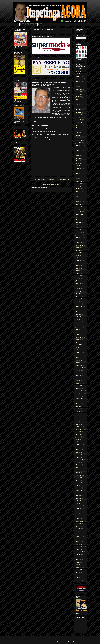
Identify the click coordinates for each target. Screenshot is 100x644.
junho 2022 (78, 191)
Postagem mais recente (38, 179)
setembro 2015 (79, 399)
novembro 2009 (79, 577)
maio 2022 (78, 194)
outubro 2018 (79, 304)
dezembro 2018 (79, 299)
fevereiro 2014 (79, 447)
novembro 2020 (79, 240)
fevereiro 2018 (79, 324)
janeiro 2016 (79, 388)
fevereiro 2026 (79, 79)
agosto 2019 (79, 278)
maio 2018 (78, 317)
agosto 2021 (79, 217)
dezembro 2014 (79, 422)
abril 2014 (78, 442)
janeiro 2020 (79, 266)
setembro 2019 (79, 276)
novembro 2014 (79, 424)
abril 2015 (78, 411)
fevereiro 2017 (79, 355)
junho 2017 (78, 345)
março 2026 (78, 76)
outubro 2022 (79, 181)
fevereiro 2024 (79, 140)
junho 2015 (78, 406)
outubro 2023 (79, 151)
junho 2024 (78, 130)
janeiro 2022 (79, 204)
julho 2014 (78, 434)
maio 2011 (78, 531)
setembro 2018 (79, 306)
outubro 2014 (79, 427)
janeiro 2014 (79, 450)
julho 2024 (78, 128)
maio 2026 (78, 71)
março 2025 (78, 107)
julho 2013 (78, 465)
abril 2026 (78, 74)
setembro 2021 (79, 214)
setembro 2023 (79, 153)
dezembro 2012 (79, 483)
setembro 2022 (79, 184)
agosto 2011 (79, 524)
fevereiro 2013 (79, 478)
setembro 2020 (79, 245)
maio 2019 (78, 286)
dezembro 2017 (79, 329)
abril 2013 (78, 473)
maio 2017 (78, 347)
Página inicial (52, 179)
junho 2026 (78, 69)
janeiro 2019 (79, 296)
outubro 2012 (79, 488)
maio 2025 (78, 102)
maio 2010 (78, 562)
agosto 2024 (79, 125)
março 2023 (78, 168)
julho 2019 (78, 281)
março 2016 (78, 383)
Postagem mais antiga (65, 179)
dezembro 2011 (79, 514)
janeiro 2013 (79, 480)
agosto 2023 (79, 156)
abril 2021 (78, 227)
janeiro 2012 (79, 511)
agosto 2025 (79, 94)
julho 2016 (78, 373)
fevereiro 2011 (79, 539)
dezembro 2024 (79, 115)
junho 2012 (78, 498)
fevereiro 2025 (79, 110)
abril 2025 (78, 105)
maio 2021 (78, 225)
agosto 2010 (79, 554)
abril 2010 (78, 565)
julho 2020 (78, 250)
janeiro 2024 (79, 143)
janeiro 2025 (79, 112)
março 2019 (78, 291)
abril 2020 (78, 258)
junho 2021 (78, 222)
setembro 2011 (79, 521)
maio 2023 (78, 163)
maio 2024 (78, 133)
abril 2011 (78, 534)
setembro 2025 (79, 92)
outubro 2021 (79, 212)
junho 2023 (78, 161)
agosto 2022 (79, 186)
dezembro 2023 (79, 145)
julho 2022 (78, 189)
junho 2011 (78, 529)
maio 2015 (78, 409)
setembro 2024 (79, 122)
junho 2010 (78, 560)
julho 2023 (78, 158)
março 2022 (78, 199)
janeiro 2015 (79, 419)
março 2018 (78, 322)
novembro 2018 (79, 301)
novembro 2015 (79, 393)
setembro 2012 (79, 491)
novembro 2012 (79, 485)
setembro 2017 (79, 337)
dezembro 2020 (79, 237)
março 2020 (78, 260)
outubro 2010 (79, 549)
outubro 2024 (79, 120)
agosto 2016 (79, 370)
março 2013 (78, 475)
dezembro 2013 (79, 452)
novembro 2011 (79, 516)
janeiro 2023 (79, 174)
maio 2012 (78, 501)
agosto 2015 (79, 401)
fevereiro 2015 (79, 416)
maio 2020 (78, 255)
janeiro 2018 (79, 327)
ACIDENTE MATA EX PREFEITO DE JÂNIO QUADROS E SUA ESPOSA (49, 84)
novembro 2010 (79, 547)
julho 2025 (78, 97)
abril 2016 (78, 381)
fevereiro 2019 (79, 294)
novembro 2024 (79, 117)
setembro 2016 (79, 368)
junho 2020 (78, 253)
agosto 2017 (79, 340)
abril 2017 (78, 350)
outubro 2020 (79, 243)
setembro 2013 (79, 460)
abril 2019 (78, 289)
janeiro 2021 (79, 235)
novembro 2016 (79, 363)
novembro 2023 (79, 148)
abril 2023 (78, 166)
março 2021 (78, 230)
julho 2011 (78, 526)
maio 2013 (78, 470)
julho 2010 (78, 557)
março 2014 (78, 445)
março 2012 (78, 506)
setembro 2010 (79, 552)
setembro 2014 (79, 429)
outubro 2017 (79, 335)
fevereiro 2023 (79, 171)
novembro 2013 (79, 455)
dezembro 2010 (79, 544)
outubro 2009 (79, 580)
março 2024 (78, 138)
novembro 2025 (79, 87)
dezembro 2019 (79, 268)
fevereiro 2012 (79, 508)
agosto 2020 (79, 248)
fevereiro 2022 (79, 202)
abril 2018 (78, 319)
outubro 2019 (79, 273)
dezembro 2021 (79, 207)
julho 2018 (78, 312)
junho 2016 (78, 375)
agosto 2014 (79, 432)
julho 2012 (78, 496)
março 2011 (78, 537)
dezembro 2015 (79, 391)
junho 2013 (78, 468)
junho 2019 (78, 283)
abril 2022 (78, 197)
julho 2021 (78, 220)
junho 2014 (78, 437)
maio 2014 (78, 439)
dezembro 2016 (79, 360)
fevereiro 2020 (79, 263)
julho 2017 (78, 342)
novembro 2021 (79, 209)
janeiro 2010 (79, 572)
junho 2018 (78, 314)
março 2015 (78, 414)
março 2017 (78, 352)
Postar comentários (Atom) (53, 184)
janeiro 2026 (79, 82)
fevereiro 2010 (79, 570)
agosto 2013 (79, 462)
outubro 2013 (79, 457)
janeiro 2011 (79, 542)
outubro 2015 (79, 396)
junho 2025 (78, 99)
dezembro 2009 (79, 575)
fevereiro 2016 (79, 386)
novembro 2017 (79, 332)
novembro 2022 (79, 179)
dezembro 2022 (79, 176)
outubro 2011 (79, 519)
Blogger (73, 641)
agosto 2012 (79, 493)
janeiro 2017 (79, 358)
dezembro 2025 (79, 84)
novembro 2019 (79, 271)
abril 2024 (78, 135)
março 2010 (78, 567)
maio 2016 (78, 378)
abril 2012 (78, 503)
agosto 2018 (79, 309)
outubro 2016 (79, 365)
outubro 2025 (79, 89)
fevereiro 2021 (79, 232)
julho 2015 (78, 404)
